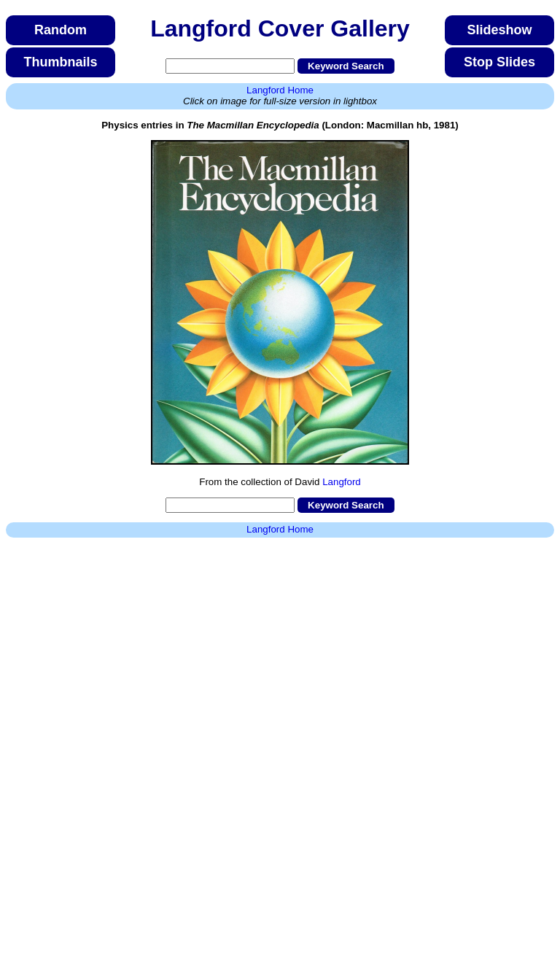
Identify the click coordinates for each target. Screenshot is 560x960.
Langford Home (280, 90)
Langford (342, 482)
